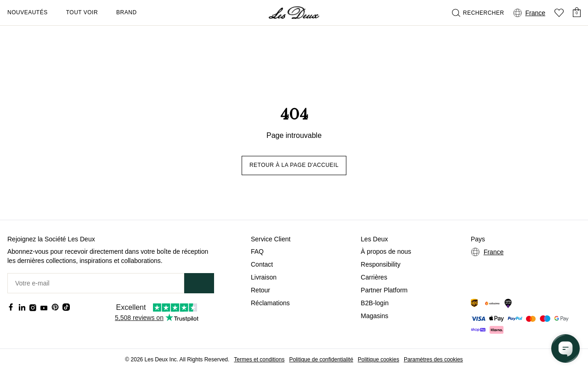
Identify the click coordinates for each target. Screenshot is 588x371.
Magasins (374, 316)
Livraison (264, 277)
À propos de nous (386, 251)
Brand (127, 12)
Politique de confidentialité (321, 360)
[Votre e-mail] (96, 283)
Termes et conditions (259, 360)
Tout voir (82, 12)
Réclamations (270, 303)
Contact (262, 264)
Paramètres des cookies (433, 360)
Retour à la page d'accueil (294, 165)
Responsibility (380, 264)
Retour (260, 290)
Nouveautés (28, 12)
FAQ (257, 251)
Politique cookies (379, 360)
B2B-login (375, 303)
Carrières (374, 277)
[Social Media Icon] (11, 307)
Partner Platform (384, 290)
